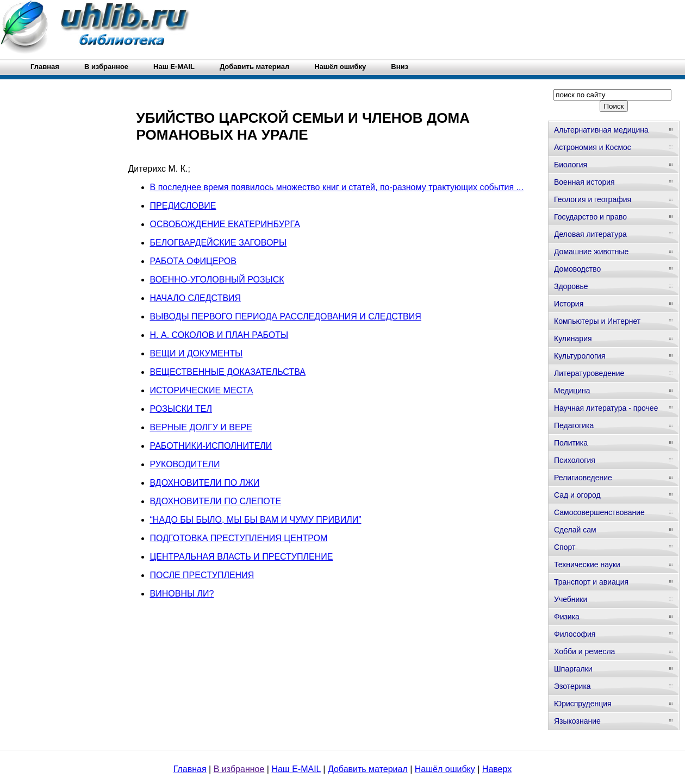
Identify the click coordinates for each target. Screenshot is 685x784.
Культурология (580, 356)
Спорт (565, 547)
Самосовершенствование (599, 512)
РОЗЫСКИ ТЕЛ (181, 409)
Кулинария (573, 338)
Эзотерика (572, 686)
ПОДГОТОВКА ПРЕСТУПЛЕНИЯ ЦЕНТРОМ (239, 538)
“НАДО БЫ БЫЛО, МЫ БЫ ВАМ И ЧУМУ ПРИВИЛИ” (256, 520)
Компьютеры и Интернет (597, 321)
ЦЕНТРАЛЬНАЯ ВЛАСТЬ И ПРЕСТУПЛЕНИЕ (242, 557)
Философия (575, 634)
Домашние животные (591, 252)
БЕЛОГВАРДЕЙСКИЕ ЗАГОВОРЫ (219, 243)
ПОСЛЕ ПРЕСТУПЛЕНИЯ (202, 575)
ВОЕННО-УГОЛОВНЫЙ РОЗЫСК (217, 280)
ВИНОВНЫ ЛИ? (182, 594)
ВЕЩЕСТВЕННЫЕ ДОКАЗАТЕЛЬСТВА (228, 372)
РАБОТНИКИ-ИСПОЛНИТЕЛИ (211, 446)
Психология (575, 460)
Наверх (497, 769)
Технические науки (587, 565)
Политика (571, 443)
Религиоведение (583, 478)
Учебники (571, 599)
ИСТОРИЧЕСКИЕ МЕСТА (202, 390)
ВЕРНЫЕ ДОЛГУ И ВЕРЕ (201, 427)
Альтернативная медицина (601, 130)
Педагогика (574, 425)
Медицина (572, 391)
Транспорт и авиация (591, 582)
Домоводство (577, 269)
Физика (567, 617)
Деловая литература (590, 234)
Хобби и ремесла (584, 651)
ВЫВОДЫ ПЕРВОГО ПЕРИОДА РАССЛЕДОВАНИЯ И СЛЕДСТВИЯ (286, 316)
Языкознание (577, 721)
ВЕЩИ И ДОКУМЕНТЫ (197, 353)
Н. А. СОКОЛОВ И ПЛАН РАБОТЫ (219, 335)
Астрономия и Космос (593, 147)
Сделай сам (575, 530)
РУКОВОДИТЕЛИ (185, 464)
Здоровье (571, 286)
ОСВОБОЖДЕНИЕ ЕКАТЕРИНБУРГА (225, 224)
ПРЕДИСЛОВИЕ (183, 206)
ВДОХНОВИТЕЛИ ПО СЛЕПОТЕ (216, 501)
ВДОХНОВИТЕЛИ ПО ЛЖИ (205, 483)
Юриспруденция (583, 704)
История (569, 304)
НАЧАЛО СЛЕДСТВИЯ (196, 298)
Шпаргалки (573, 669)
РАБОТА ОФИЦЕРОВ (193, 261)
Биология (571, 165)
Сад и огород (577, 495)
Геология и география (593, 199)
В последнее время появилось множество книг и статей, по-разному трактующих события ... (337, 187)
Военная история (584, 182)
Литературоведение (589, 373)
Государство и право (590, 217)
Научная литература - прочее (606, 408)
